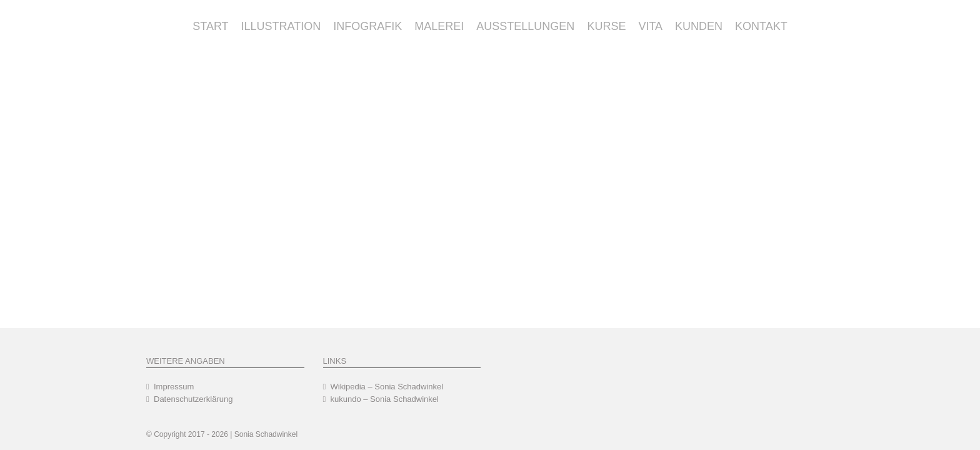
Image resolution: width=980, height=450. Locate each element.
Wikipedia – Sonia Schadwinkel (387, 387)
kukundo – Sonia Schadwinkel (385, 399)
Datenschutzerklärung (193, 399)
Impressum (174, 387)
